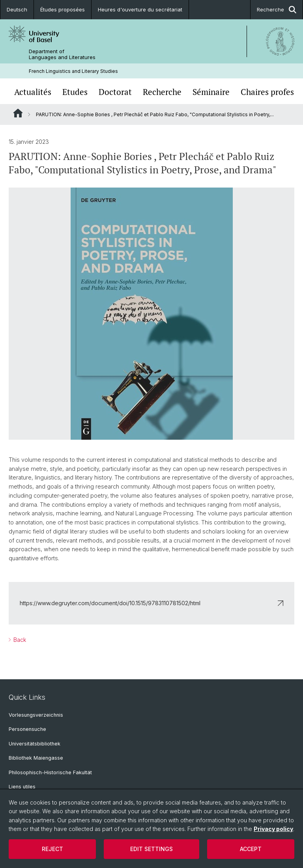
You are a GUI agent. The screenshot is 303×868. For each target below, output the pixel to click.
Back (19, 640)
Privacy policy (273, 829)
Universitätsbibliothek (35, 744)
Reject (52, 849)
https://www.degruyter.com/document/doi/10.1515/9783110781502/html (151, 603)
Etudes (75, 92)
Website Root (18, 113)
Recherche (162, 92)
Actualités (33, 92)
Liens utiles (22, 787)
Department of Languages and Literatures (62, 54)
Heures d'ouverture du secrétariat (140, 9)
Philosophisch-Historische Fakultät (50, 772)
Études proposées (63, 9)
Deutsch (17, 9)
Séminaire (211, 92)
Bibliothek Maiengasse (36, 758)
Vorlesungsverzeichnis (36, 715)
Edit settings (151, 849)
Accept (251, 849)
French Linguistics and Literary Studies (73, 71)
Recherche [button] (277, 10)
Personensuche (27, 729)
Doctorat (115, 92)
